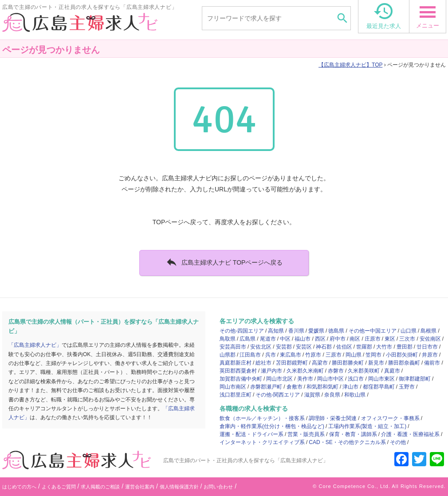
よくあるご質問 (59, 487)
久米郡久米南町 (305, 371)
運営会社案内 (140, 487)
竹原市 (313, 355)
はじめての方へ (19, 487)
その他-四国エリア (242, 331)
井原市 (430, 355)
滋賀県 (312, 395)
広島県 (248, 339)
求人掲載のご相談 (100, 487)
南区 (355, 339)
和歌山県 (355, 395)
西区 (320, 339)
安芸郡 (284, 347)
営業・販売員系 (306, 434)
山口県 (409, 331)
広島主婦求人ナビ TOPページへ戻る (224, 262)
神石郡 (324, 347)
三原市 (334, 355)
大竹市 (384, 347)
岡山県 (354, 355)
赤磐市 (336, 371)
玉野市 (407, 387)
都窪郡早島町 (379, 387)
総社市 (263, 363)
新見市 (376, 363)
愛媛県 (316, 331)
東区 (390, 339)
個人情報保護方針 (179, 487)
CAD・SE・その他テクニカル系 (347, 442)
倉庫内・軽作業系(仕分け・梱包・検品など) (272, 426)
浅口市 (356, 379)
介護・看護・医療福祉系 (410, 434)
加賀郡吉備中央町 (241, 379)
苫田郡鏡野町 (292, 363)
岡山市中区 (330, 379)
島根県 (428, 331)
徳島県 (336, 331)
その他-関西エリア (278, 395)
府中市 (338, 339)
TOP (350, 65)
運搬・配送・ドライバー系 (252, 434)
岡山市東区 (381, 379)
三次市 (407, 339)
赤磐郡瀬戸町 (266, 387)
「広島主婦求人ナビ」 (35, 345)
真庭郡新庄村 (236, 363)
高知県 (276, 331)
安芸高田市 (233, 347)
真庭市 (392, 371)
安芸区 (304, 347)
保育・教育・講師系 (353, 434)
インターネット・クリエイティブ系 (262, 442)
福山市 (303, 339)
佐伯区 (344, 347)
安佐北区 (261, 347)
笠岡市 (373, 355)
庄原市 (373, 339)
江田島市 (250, 355)
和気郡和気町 (322, 387)
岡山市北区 (279, 379)
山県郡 (228, 355)
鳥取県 (228, 339)
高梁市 (320, 363)
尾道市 (268, 339)
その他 (398, 442)
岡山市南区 (233, 387)
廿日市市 (427, 347)
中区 (285, 339)
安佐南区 (430, 339)
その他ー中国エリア (373, 331)
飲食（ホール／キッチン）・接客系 (262, 418)
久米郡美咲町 (364, 371)
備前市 (432, 363)
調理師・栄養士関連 (333, 418)
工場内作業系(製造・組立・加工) (367, 426)
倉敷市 (295, 387)
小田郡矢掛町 (402, 355)
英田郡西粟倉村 (238, 371)
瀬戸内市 (271, 371)
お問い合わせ (218, 487)
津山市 (350, 387)
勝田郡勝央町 (348, 363)
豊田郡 (405, 347)
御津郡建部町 (415, 379)
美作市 (305, 379)
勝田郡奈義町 (404, 363)
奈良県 (332, 395)
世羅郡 (364, 347)
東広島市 (291, 355)
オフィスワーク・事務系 (390, 418)
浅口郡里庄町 (236, 395)
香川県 (296, 331)
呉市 (271, 355)
